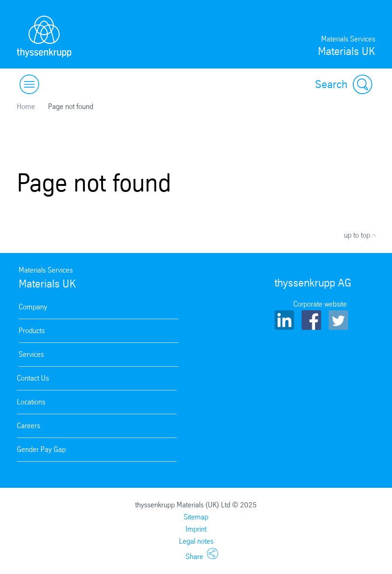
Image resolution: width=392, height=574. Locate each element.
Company (33, 307)
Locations (31, 402)
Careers (28, 426)
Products (32, 331)
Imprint (196, 529)
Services (31, 354)
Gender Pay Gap (41, 449)
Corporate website (320, 304)
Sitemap (196, 517)
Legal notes (196, 541)
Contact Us (33, 378)
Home (26, 106)
